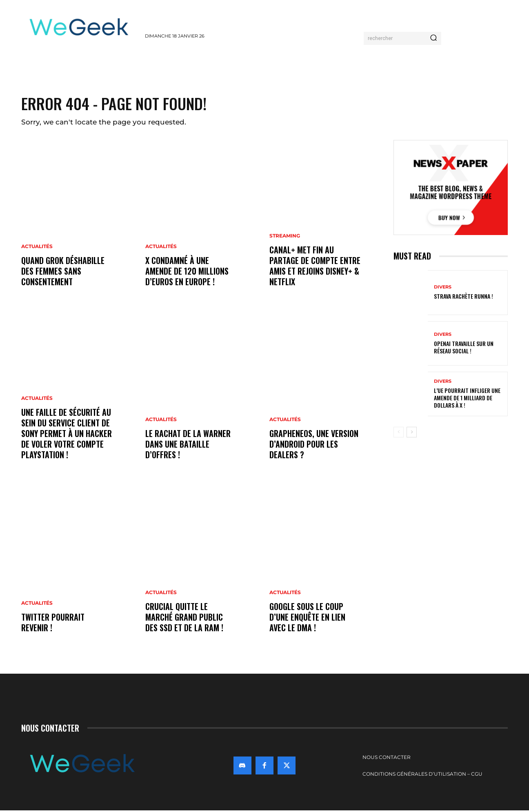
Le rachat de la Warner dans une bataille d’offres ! (188, 446)
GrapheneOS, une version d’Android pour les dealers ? (314, 446)
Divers (443, 288)
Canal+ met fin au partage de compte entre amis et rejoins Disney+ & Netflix (315, 267)
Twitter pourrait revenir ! (53, 624)
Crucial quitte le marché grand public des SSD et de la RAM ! (184, 619)
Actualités (37, 248)
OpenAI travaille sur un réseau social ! (464, 348)
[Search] (433, 38)
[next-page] (412, 433)
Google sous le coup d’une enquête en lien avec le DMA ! (307, 619)
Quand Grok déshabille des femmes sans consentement (63, 273)
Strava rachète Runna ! (463, 297)
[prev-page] (399, 433)
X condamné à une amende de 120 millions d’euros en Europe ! (187, 273)
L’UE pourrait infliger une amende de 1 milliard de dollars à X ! (467, 398)
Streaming (285, 237)
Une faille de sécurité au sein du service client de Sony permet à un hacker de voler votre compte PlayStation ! (67, 435)
